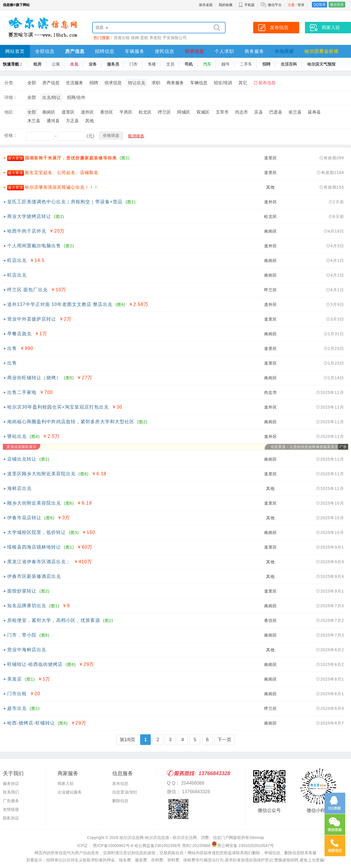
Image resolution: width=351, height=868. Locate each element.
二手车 (246, 64)
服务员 (113, 64)
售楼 (152, 64)
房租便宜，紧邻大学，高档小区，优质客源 (54, 620)
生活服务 (75, 83)
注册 (291, 5)
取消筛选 (136, 136)
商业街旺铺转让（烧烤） (34, 378)
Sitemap (256, 838)
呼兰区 (164, 112)
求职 (156, 83)
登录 (301, 5)
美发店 (15, 679)
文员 (170, 64)
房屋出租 (122, 38)
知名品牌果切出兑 (27, 606)
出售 (12, 348)
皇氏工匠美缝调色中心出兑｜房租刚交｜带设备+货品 (65, 202)
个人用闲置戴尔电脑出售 (34, 246)
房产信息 (75, 51)
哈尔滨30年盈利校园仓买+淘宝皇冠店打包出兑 (58, 407)
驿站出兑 (17, 436)
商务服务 (254, 51)
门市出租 (17, 694)
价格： (11, 135)
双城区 (203, 112)
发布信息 (267, 83)
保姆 (135, 38)
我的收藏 (226, 5)
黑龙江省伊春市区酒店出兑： (39, 562)
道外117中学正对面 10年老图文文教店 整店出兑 (60, 304)
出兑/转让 (51, 97)
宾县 (259, 112)
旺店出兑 (17, 260)
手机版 (247, 5)
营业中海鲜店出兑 (27, 650)
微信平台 (275, 5)
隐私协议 (11, 818)
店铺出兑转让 (22, 459)
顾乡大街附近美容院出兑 (34, 503)
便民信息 (165, 51)
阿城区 (184, 112)
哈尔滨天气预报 (321, 64)
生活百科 (289, 64)
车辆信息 (199, 83)
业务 (93, 64)
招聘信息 (105, 51)
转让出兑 (137, 83)
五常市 (222, 112)
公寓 (56, 64)
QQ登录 (319, 5)
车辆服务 (135, 51)
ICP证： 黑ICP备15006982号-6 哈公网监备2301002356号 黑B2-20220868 (144, 846)
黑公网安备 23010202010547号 (243, 846)
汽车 (207, 64)
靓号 (226, 64)
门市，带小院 (22, 635)
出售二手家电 (22, 392)
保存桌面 (206, 5)
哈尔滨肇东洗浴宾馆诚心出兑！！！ (62, 187)
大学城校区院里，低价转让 (37, 532)
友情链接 (11, 809)
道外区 (87, 112)
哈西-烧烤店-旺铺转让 (31, 723)
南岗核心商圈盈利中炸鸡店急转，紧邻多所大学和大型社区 (71, 422)
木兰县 (34, 121)
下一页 (224, 740)
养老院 (155, 38)
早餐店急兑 (19, 334)
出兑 (74, 64)
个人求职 (224, 51)
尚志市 (242, 112)
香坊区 (107, 112)
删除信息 (120, 801)
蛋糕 (144, 38)
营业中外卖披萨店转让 (32, 319)
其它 (243, 83)
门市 (133, 64)
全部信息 (45, 51)
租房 (37, 64)
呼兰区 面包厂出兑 (27, 290)
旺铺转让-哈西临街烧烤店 (35, 664)
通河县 (53, 121)
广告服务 (11, 801)
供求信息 (194, 51)
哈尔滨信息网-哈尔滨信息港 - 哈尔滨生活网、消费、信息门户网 (176, 838)
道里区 (68, 112)
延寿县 (314, 112)
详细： (11, 97)
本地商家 (284, 51)
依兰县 (295, 112)
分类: (9, 83)
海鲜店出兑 (19, 488)
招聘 (266, 64)
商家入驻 (66, 783)
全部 (32, 83)
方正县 (72, 121)
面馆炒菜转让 (22, 591)
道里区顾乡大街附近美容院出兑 (41, 474)
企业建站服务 (70, 792)
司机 (189, 64)
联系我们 (11, 792)
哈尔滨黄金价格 (322, 51)
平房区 (126, 112)
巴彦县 (276, 112)
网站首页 (15, 51)
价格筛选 (111, 135)
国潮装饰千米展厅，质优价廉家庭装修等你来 (71, 158)
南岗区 (49, 112)
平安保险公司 (175, 38)
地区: (9, 112)
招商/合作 (76, 97)
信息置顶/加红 (125, 792)
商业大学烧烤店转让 (29, 216)
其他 (89, 121)
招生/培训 (223, 83)
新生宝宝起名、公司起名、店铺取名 (62, 172)
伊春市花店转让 (24, 518)
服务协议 (11, 783)
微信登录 (337, 5)
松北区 (145, 112)
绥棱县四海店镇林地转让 (34, 547)
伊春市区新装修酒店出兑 (34, 576)
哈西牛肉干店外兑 (27, 231)
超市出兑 (17, 708)
